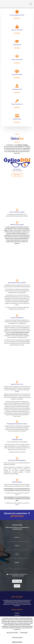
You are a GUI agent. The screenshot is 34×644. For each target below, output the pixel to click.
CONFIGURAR (24, 633)
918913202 (17, 615)
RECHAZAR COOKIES (12, 633)
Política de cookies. (17, 642)
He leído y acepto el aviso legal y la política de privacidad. (17, 575)
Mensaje (17, 563)
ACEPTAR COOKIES (17, 638)
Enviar (17, 586)
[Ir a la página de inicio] (1, 4)
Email (17, 554)
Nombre (17, 537)
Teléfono (17, 546)
